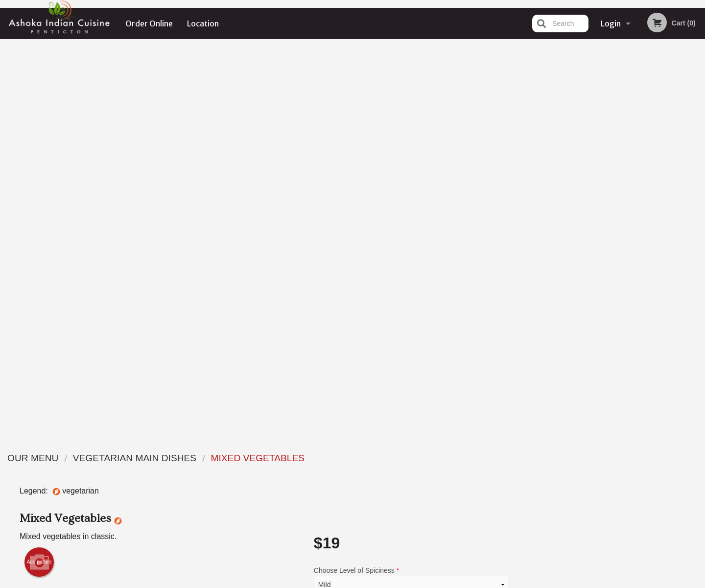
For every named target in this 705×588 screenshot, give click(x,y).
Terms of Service (369, 582)
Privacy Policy (420, 482)
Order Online (149, 24)
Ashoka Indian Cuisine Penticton (186, 445)
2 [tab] (595, 274)
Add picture (39, 172)
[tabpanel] (617, 211)
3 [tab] (610, 274)
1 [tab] (581, 274)
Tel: (512, 482)
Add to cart (416, 277)
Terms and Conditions (431, 470)
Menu (327, 458)
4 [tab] (625, 274)
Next (698, 211)
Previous (537, 211)
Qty (344, 269)
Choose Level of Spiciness (411, 190)
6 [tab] (654, 274)
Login (611, 24)
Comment (411, 230)
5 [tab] (639, 274)
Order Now (617, 61)
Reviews (412, 458)
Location (203, 24)
